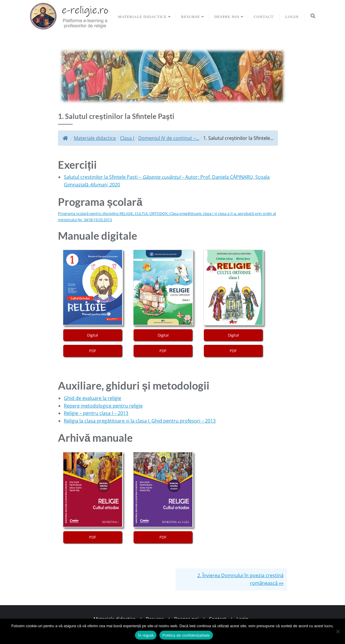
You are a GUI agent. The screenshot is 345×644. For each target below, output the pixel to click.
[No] (338, 631)
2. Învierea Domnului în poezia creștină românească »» (240, 579)
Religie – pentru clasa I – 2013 (96, 413)
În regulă (146, 635)
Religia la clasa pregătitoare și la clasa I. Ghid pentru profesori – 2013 (140, 421)
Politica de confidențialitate (186, 635)
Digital (92, 335)
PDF (93, 351)
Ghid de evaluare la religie (92, 398)
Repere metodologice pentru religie (103, 406)
